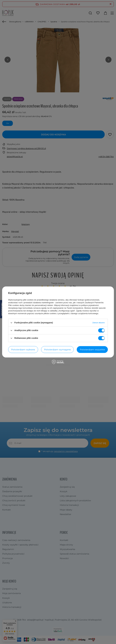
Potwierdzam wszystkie (92, 350)
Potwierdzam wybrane (23, 350)
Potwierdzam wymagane (57, 350)
